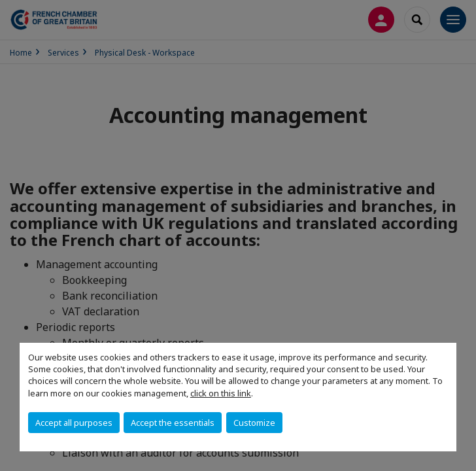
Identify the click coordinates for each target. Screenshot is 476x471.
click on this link (221, 393)
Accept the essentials (173, 423)
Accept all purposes (74, 423)
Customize (254, 423)
